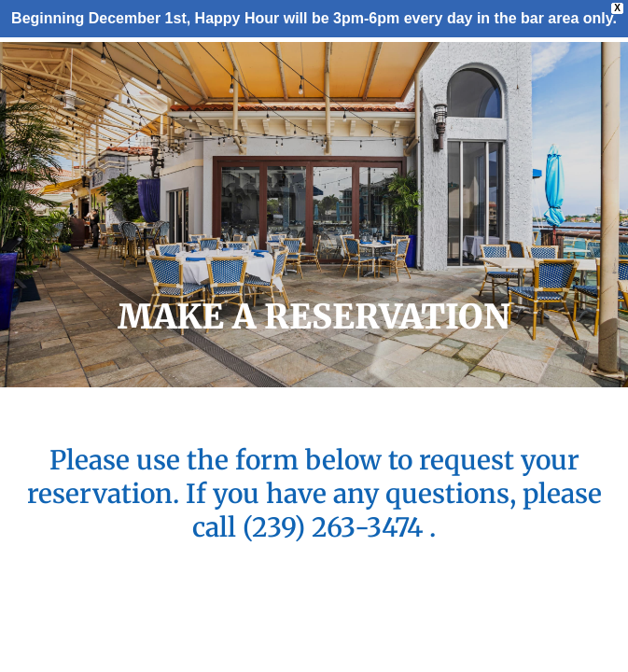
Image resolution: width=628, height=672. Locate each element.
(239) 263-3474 (336, 527)
